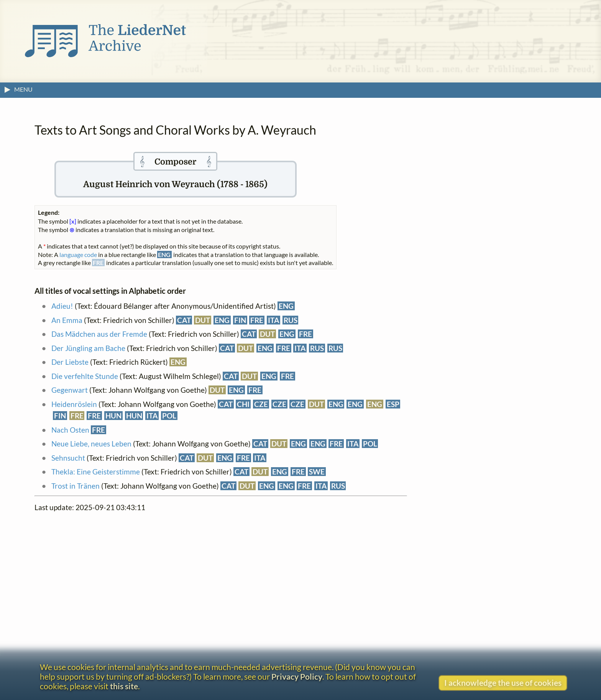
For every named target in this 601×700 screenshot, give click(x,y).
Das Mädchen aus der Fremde (99, 334)
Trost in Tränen (76, 486)
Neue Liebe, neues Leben (91, 444)
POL (169, 416)
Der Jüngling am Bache (88, 348)
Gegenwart (70, 390)
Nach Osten (70, 430)
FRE (257, 320)
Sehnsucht (68, 458)
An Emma (67, 320)
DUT (203, 320)
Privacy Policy (297, 676)
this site (124, 686)
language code (78, 254)
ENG (286, 306)
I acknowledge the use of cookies (503, 683)
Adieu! (62, 306)
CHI (243, 404)
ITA (273, 320)
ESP (393, 404)
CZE (261, 404)
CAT (184, 320)
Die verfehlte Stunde (85, 376)
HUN (113, 416)
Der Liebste (70, 362)
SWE (317, 472)
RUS (291, 320)
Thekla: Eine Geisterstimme (96, 472)
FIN (240, 320)
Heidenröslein (74, 404)
